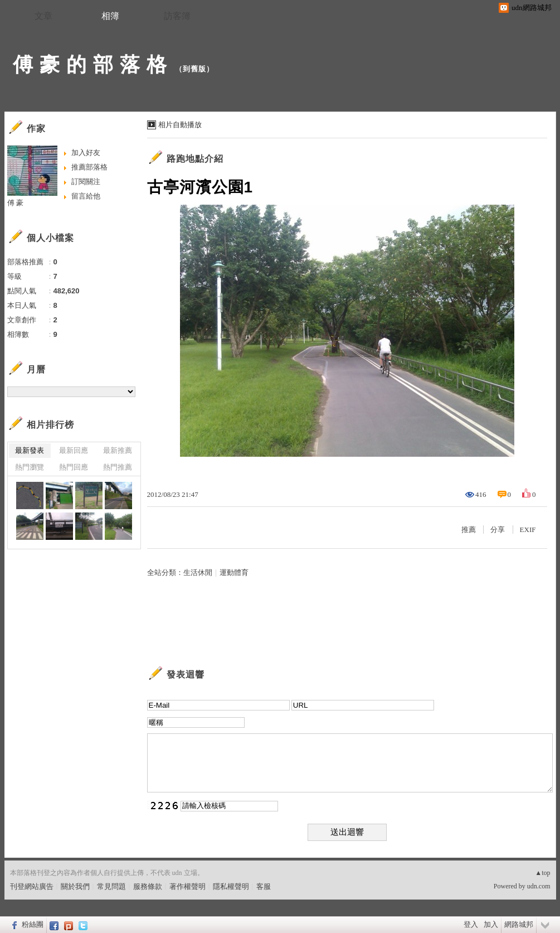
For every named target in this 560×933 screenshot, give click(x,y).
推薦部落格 (89, 167)
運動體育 (234, 572)
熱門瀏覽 (30, 467)
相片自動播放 (180, 125)
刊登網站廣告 (32, 886)
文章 (43, 16)
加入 (491, 924)
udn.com (539, 886)
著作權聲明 (188, 886)
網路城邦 (519, 924)
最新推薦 (118, 450)
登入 (471, 924)
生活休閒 (198, 572)
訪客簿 (177, 16)
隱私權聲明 (231, 886)
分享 (498, 530)
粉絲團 (33, 924)
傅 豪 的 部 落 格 (90, 64)
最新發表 (30, 450)
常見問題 (111, 886)
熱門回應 (74, 467)
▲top (542, 873)
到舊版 (194, 69)
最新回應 (74, 450)
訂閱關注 (86, 182)
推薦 (469, 530)
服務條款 (148, 886)
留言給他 (86, 196)
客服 (264, 886)
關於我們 (75, 886)
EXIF (528, 530)
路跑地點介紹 (195, 159)
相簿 (110, 16)
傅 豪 (16, 203)
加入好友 (86, 153)
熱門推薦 (118, 467)
